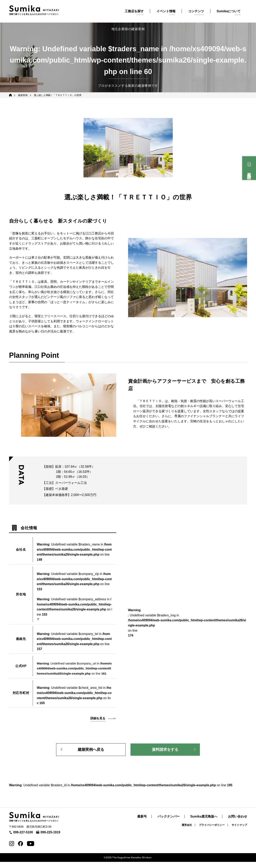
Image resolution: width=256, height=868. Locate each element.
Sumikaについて (229, 13)
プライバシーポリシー (212, 831)
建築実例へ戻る (91, 755)
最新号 (142, 823)
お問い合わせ (238, 823)
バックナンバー (169, 823)
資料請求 (249, 172)
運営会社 (187, 831)
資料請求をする (165, 755)
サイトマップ (239, 831)
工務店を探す (134, 13)
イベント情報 (166, 13)
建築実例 (23, 95)
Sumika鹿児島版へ (204, 823)
